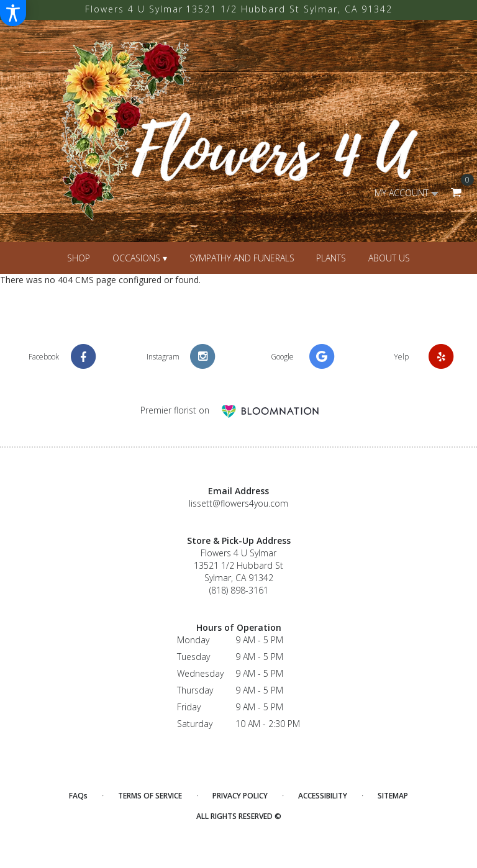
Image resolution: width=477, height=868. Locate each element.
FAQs (78, 796)
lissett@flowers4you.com (238, 503)
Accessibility (323, 796)
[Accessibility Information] (13, 13)
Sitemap (393, 796)
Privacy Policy (240, 796)
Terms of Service (150, 796)
